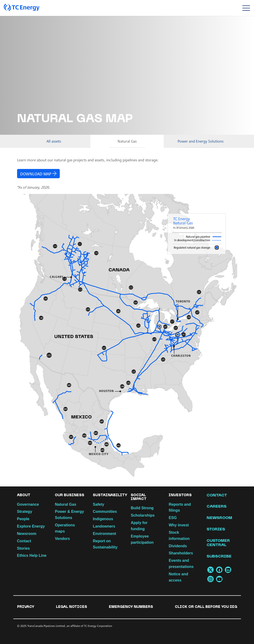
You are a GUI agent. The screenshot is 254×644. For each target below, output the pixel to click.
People (23, 519)
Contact (24, 541)
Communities (105, 512)
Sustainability (110, 495)
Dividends (178, 546)
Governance (28, 504)
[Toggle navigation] (246, 8)
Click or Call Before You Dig (206, 607)
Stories (23, 548)
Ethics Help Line (32, 555)
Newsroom (27, 534)
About (24, 495)
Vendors (62, 539)
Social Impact (139, 497)
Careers (217, 507)
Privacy (26, 607)
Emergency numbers (131, 607)
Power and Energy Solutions (201, 141)
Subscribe (219, 557)
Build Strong (142, 508)
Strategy (25, 512)
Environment (104, 534)
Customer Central (218, 543)
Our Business (69, 495)
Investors (180, 495)
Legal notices (72, 607)
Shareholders (181, 553)
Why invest (179, 525)
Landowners (104, 526)
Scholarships (143, 515)
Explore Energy (31, 526)
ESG (173, 518)
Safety (98, 504)
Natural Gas (127, 141)
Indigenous (103, 519)
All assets (54, 141)
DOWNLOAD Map (35, 174)
